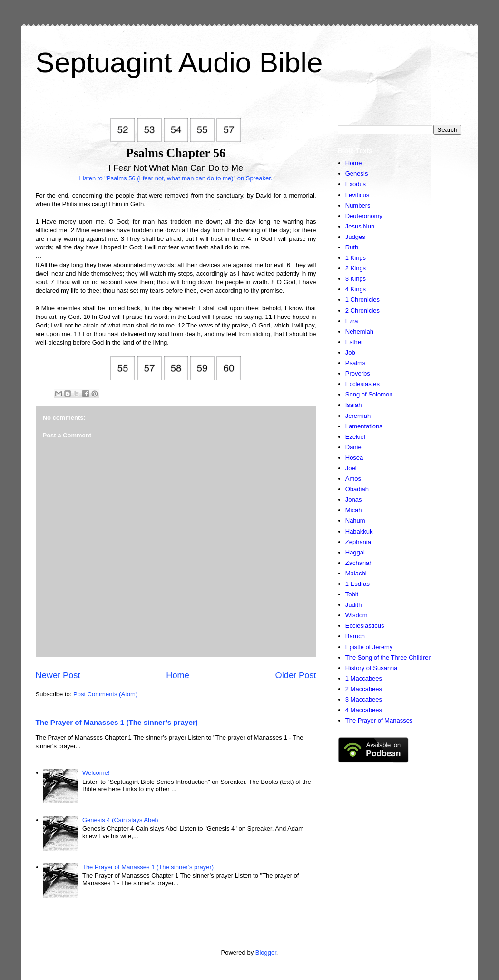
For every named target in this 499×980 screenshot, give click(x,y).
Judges (355, 237)
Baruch (355, 636)
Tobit (352, 594)
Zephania (358, 542)
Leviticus (357, 195)
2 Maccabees (364, 689)
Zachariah (359, 563)
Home (178, 675)
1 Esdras (357, 584)
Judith (354, 605)
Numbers (358, 205)
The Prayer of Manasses (379, 720)
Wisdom (357, 615)
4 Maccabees (364, 710)
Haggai (355, 552)
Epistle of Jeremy (369, 647)
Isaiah (354, 405)
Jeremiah (358, 416)
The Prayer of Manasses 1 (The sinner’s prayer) (117, 722)
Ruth (352, 247)
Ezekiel (355, 437)
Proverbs (358, 373)
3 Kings (356, 279)
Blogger (266, 953)
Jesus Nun (360, 226)
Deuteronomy (364, 216)
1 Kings (356, 258)
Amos (353, 479)
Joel (351, 468)
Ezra (352, 321)
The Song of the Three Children (389, 658)
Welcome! (96, 773)
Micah (354, 510)
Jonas (354, 500)
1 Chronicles (362, 300)
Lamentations (364, 426)
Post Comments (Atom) (105, 694)
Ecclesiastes (362, 384)
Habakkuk (359, 531)
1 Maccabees (364, 678)
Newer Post (58, 675)
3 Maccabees (364, 699)
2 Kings (356, 268)
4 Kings (356, 289)
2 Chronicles (362, 311)
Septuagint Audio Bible (179, 63)
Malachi (356, 573)
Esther (354, 342)
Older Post (296, 675)
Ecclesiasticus (365, 626)
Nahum (355, 520)
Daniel (354, 447)
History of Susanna (372, 668)
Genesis (357, 173)
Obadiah (357, 489)
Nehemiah (359, 332)
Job (350, 352)
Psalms (356, 363)
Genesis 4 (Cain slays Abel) (120, 820)
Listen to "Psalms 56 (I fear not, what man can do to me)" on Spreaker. (176, 178)
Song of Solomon (369, 394)
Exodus (356, 184)
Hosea (354, 458)
